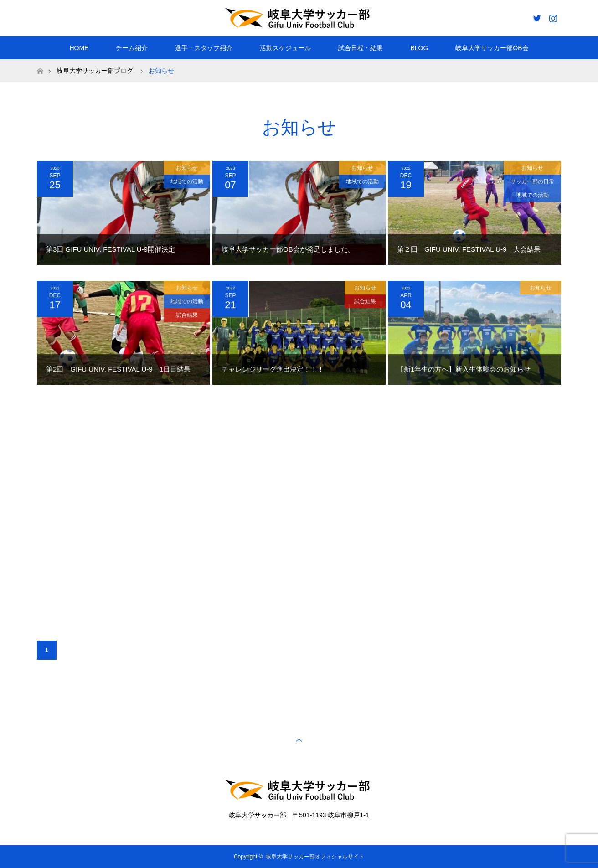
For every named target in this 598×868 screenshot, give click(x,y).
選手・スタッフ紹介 (204, 48)
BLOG (419, 48)
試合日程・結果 (361, 48)
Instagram (552, 16)
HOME (79, 48)
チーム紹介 (132, 48)
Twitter (536, 16)
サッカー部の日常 (532, 181)
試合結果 (187, 316)
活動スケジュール (285, 48)
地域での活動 (187, 181)
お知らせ (187, 168)
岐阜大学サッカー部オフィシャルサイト (315, 857)
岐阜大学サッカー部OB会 (492, 48)
